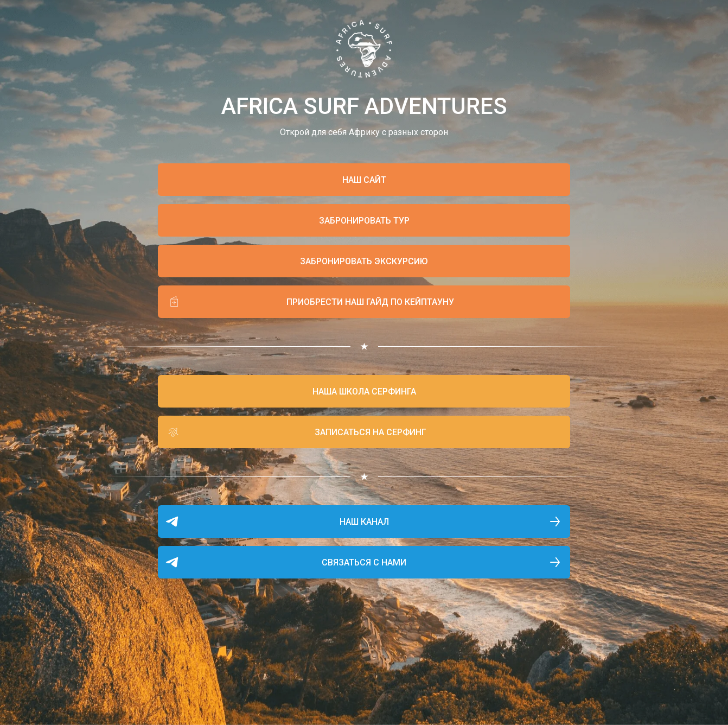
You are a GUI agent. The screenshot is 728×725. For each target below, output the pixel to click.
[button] (364, 220)
